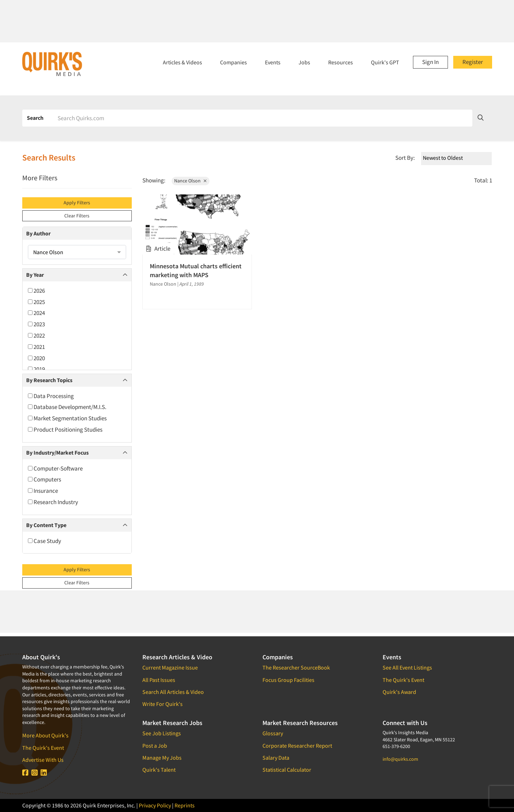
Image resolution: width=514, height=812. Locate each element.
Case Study (45, 541)
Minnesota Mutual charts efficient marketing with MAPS (196, 270)
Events (273, 62)
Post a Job (155, 746)
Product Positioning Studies (65, 430)
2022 (36, 335)
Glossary (273, 733)
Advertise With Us (43, 760)
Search (35, 118)
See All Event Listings (407, 667)
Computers (45, 479)
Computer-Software (55, 468)
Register (473, 62)
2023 (36, 324)
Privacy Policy (155, 805)
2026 (36, 291)
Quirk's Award (399, 692)
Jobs (304, 62)
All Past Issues (159, 680)
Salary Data (276, 758)
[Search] (262, 118)
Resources (341, 62)
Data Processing (51, 396)
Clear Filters (77, 216)
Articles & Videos (182, 62)
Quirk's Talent (159, 770)
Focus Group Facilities (288, 680)
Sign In (430, 62)
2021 (36, 347)
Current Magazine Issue (170, 667)
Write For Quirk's (163, 704)
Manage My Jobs (162, 758)
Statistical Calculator (287, 770)
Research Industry (53, 502)
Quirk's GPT (385, 62)
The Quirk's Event (43, 748)
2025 (36, 302)
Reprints (185, 805)
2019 (36, 369)
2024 (36, 313)
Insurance (43, 491)
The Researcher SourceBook (296, 667)
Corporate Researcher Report (297, 746)
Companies (234, 62)
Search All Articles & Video (173, 692)
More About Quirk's (45, 735)
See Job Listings (162, 733)
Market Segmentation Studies (67, 418)
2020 (36, 358)
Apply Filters (77, 203)
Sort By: (405, 158)
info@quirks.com (400, 759)
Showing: (154, 180)
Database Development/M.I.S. (67, 407)
